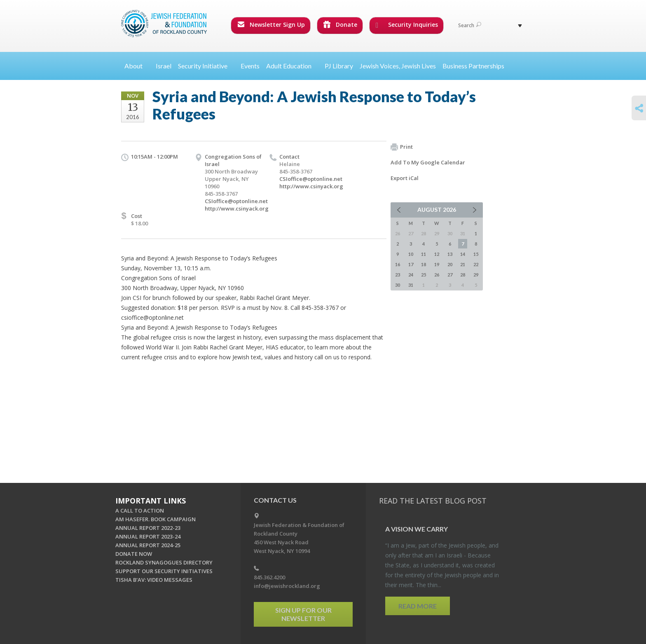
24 (411, 275)
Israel (164, 66)
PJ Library (339, 66)
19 (437, 264)
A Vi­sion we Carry (417, 529)
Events (250, 66)
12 (437, 254)
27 (450, 275)
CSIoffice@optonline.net (236, 201)
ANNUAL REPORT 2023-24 (148, 536)
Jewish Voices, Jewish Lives (398, 66)
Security (206, 66)
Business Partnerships (473, 66)
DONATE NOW (134, 554)
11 (424, 254)
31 (411, 285)
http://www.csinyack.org (237, 208)
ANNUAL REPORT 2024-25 (148, 545)
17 (411, 264)
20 (450, 264)
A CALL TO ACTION (140, 511)
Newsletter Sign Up (271, 25)
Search (470, 25)
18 (424, 264)
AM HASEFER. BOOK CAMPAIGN (156, 519)
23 (398, 275)
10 (411, 254)
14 (463, 254)
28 (463, 275)
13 (450, 254)
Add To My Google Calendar (428, 162)
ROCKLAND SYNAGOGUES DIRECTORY (164, 562)
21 (463, 264)
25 (424, 275)
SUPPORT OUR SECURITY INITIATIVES (164, 571)
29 (476, 275)
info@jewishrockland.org (287, 586)
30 (398, 285)
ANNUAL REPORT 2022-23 (148, 528)
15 (476, 254)
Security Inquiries (407, 25)
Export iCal (405, 178)
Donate (340, 25)
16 (398, 264)
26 (437, 275)
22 (476, 264)
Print (402, 147)
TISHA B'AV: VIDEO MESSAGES (154, 580)
